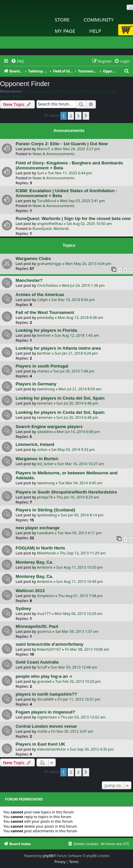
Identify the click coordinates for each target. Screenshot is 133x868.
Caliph (42, 300)
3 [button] (78, 116)
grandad (44, 681)
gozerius (44, 631)
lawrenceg (46, 389)
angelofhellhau (50, 223)
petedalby (46, 317)
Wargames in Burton (37, 459)
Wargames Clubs (33, 259)
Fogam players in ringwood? (45, 712)
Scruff (42, 667)
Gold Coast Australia (37, 662)
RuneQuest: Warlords (51, 228)
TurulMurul (47, 201)
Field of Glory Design (98, 91)
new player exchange (38, 528)
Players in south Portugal (42, 366)
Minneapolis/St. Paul (37, 626)
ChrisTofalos (48, 285)
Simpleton (46, 596)
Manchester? (29, 280)
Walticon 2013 (30, 591)
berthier (44, 335)
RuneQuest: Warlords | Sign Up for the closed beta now (73, 218)
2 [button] (71, 116)
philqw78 (43, 91)
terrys (28, 91)
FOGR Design (11, 96)
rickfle (42, 731)
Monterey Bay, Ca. (34, 562)
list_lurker (46, 464)
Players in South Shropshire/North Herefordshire (66, 492)
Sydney (23, 608)
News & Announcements (54, 154)
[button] (86, 116)
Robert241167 (49, 649)
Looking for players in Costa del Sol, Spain (60, 398)
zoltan (42, 449)
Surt (41, 173)
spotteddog (47, 515)
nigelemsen (47, 717)
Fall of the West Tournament (45, 312)
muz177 (44, 613)
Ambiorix (45, 567)
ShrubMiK (46, 699)
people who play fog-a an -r (44, 676)
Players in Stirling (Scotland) (45, 510)
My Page (65, 31)
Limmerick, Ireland (35, 444)
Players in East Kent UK (40, 744)
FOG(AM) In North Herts (40, 548)
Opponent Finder (25, 84)
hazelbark (46, 533)
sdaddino (45, 432)
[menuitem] (17, 61)
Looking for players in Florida (46, 330)
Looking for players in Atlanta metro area (58, 348)
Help (95, 31)
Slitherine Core (65, 91)
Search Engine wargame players (49, 427)
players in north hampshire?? (46, 694)
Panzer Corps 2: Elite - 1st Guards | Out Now (62, 144)
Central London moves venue (46, 726)
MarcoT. (44, 149)
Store (62, 20)
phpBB (48, 856)
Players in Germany (36, 384)
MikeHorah (47, 553)
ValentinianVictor (52, 749)
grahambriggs (49, 263)
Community (99, 20)
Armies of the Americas (40, 295)
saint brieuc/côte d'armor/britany (50, 644)
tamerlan (45, 403)
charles (43, 371)
